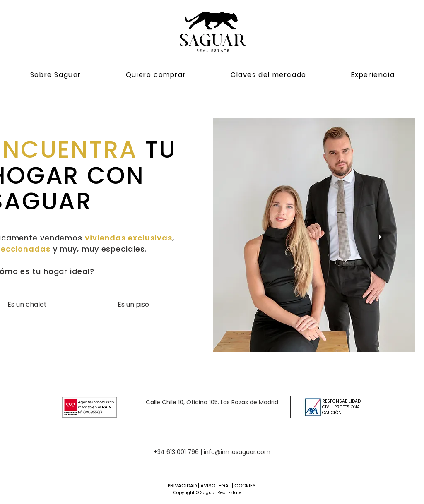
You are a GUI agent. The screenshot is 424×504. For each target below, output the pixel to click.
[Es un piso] (133, 305)
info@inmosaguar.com (237, 452)
